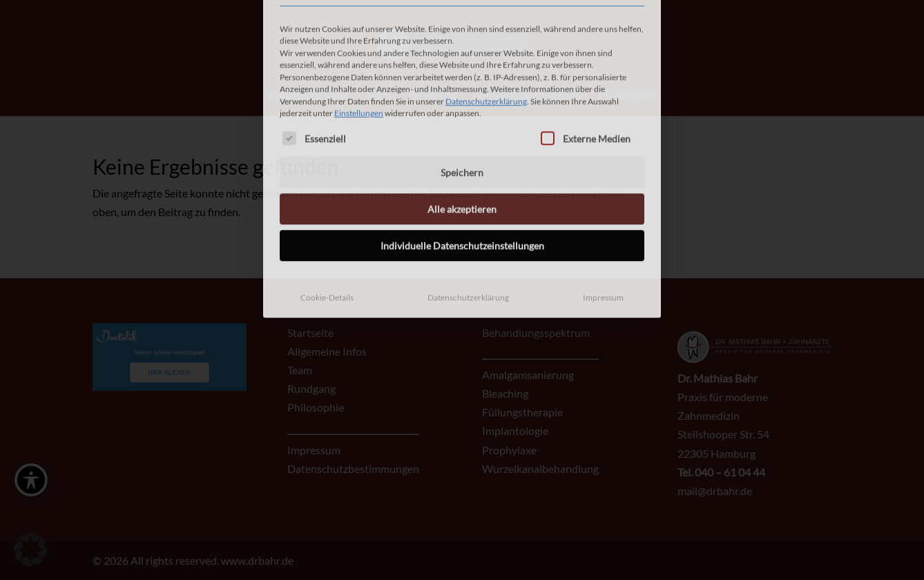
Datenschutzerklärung (486, 13)
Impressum (603, 210)
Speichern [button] (462, 85)
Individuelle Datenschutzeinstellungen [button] (462, 158)
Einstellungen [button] (359, 25)
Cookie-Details (327, 210)
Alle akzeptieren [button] (462, 121)
